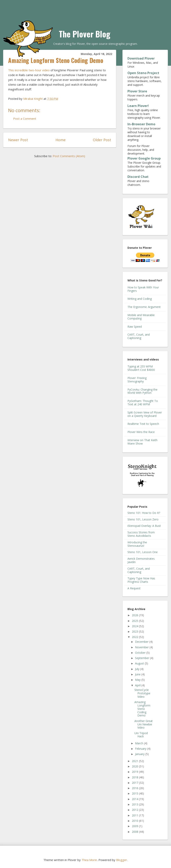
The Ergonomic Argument (144, 307)
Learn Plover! (138, 106)
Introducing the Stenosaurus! (137, 544)
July (138, 669)
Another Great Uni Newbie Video (144, 724)
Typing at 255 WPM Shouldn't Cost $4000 (141, 368)
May (138, 680)
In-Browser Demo (141, 124)
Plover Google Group (144, 158)
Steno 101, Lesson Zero (143, 519)
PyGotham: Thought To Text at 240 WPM (143, 403)
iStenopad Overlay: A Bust (144, 526)
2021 (135, 761)
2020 (135, 766)
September (142, 658)
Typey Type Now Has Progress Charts (141, 580)
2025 (135, 621)
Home (61, 140)
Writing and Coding (140, 299)
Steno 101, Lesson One (143, 552)
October (141, 653)
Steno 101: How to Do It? (144, 513)
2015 (135, 793)
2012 (135, 810)
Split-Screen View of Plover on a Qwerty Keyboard (145, 414)
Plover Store (137, 91)
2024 (135, 626)
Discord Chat (138, 177)
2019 (135, 772)
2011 (135, 815)
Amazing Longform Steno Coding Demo (142, 709)
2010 (135, 821)
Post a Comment (25, 119)
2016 (135, 788)
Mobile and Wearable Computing (141, 317)
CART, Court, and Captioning (139, 336)
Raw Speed (135, 327)
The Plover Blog (85, 34)
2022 (135, 637)
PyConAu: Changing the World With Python (142, 391)
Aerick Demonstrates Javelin (141, 560)
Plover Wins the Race (141, 432)
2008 (135, 832)
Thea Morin (89, 860)
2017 (135, 783)
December (142, 642)
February (141, 749)
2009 (135, 826)
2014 (135, 799)
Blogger (122, 860)
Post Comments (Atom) (69, 156)
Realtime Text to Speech (143, 424)
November (142, 647)
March (139, 743)
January (140, 754)
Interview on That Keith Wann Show (142, 442)
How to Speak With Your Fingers (143, 289)
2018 (135, 777)
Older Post (102, 140)
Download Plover (141, 58)
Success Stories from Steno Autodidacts (141, 534)
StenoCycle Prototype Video (142, 693)
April (138, 685)
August (140, 663)
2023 (135, 631)
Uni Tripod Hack (141, 735)
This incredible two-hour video (29, 70)
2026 (135, 615)
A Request (134, 588)
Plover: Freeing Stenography (137, 380)
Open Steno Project (143, 73)
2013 (135, 804)
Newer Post (18, 140)
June (138, 674)
